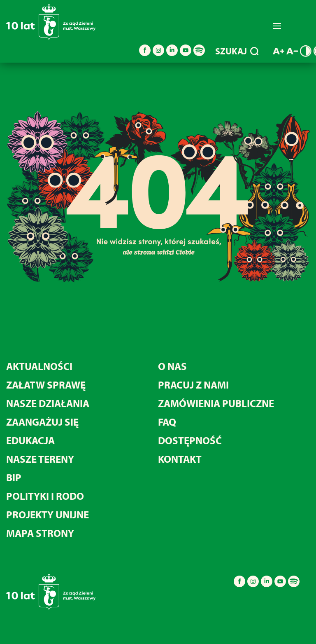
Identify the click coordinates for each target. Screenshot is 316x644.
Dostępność (190, 440)
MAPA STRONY (40, 533)
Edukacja (30, 440)
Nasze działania (48, 403)
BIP (14, 477)
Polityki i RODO (45, 496)
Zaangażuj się (42, 422)
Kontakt (180, 459)
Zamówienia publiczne (216, 403)
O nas (172, 366)
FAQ (167, 422)
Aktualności (39, 366)
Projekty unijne (48, 514)
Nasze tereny (40, 459)
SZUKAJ (237, 51)
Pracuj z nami (193, 385)
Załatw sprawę (46, 385)
